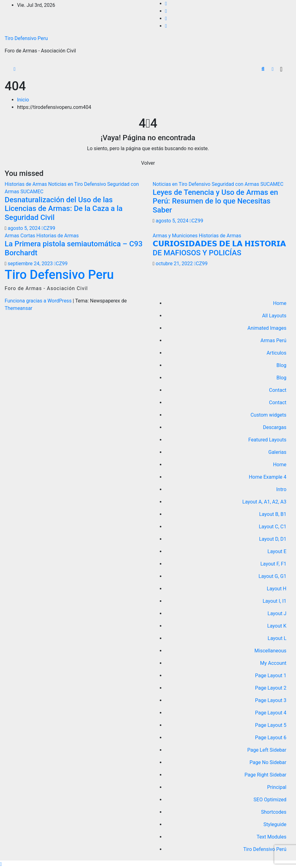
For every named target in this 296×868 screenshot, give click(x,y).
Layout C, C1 (273, 527)
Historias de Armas (26, 184)
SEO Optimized (270, 800)
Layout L (277, 638)
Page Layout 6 (271, 738)
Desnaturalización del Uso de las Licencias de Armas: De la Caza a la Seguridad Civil (64, 209)
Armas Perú (273, 340)
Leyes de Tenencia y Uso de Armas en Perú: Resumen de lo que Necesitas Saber (215, 201)
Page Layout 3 (271, 700)
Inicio (23, 100)
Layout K (277, 626)
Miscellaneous (270, 651)
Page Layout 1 (271, 676)
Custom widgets (268, 415)
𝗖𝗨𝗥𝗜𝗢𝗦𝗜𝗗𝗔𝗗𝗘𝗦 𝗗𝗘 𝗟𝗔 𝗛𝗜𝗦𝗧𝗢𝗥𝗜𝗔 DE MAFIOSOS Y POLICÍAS (219, 248)
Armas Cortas (20, 236)
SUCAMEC (32, 192)
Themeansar (18, 308)
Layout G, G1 (272, 576)
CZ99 (48, 228)
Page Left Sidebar (267, 750)
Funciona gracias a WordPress (39, 301)
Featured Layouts (267, 440)
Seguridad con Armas (236, 184)
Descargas (275, 427)
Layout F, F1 (273, 564)
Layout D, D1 (273, 539)
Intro (281, 489)
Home (280, 303)
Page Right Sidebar (265, 775)
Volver (148, 163)
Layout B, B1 (273, 514)
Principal (277, 787)
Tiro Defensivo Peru (26, 38)
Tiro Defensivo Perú (265, 849)
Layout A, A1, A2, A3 (264, 502)
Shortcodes (274, 812)
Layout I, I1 (274, 601)
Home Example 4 (268, 477)
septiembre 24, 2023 (31, 264)
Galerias (277, 452)
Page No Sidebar (268, 762)
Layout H (277, 589)
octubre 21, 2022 (175, 264)
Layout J (277, 613)
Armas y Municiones (176, 236)
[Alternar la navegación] (281, 69)
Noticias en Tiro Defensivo (78, 184)
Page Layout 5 (271, 725)
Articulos (276, 353)
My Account (273, 663)
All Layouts (274, 316)
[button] (263, 69)
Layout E (277, 551)
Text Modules (271, 837)
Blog (281, 365)
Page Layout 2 (271, 688)
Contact (278, 390)
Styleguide (275, 824)
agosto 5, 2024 (25, 228)
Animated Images (267, 328)
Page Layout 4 (271, 713)
